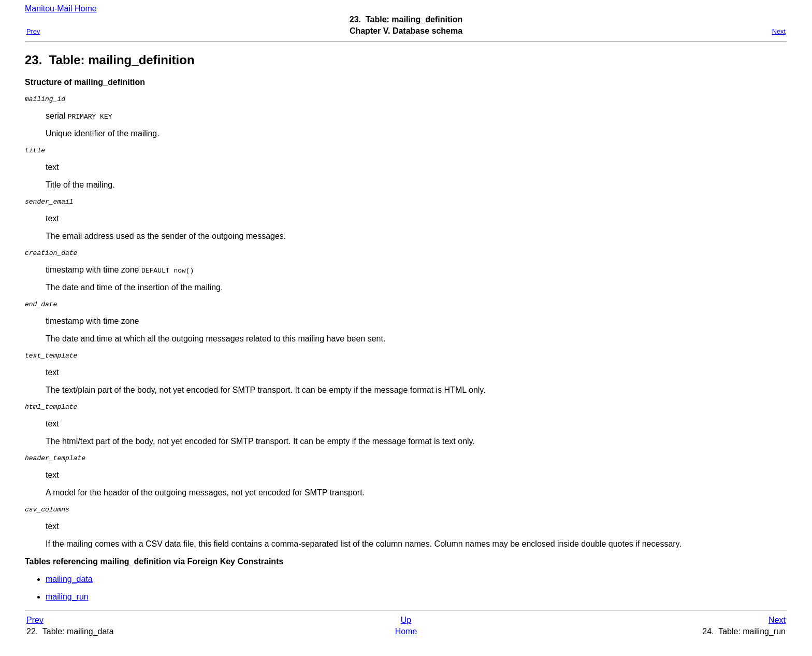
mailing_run (67, 611)
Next (779, 31)
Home (406, 645)
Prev (33, 31)
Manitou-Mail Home (61, 9)
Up (406, 634)
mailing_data (69, 593)
